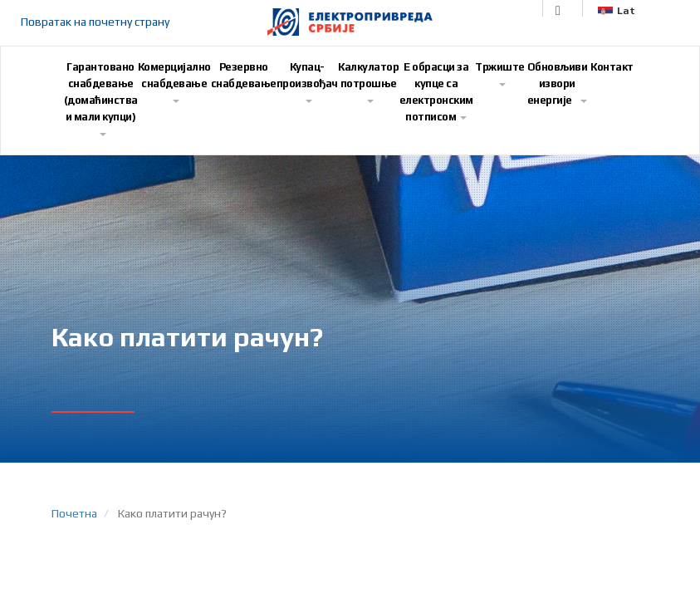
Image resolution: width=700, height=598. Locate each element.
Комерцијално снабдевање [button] (174, 82)
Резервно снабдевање (244, 75)
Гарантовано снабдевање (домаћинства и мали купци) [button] (101, 98)
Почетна (74, 513)
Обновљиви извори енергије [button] (558, 83)
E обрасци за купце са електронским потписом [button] (436, 92)
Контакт (612, 67)
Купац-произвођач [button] (307, 82)
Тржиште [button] (500, 74)
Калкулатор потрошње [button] (368, 82)
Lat (617, 11)
